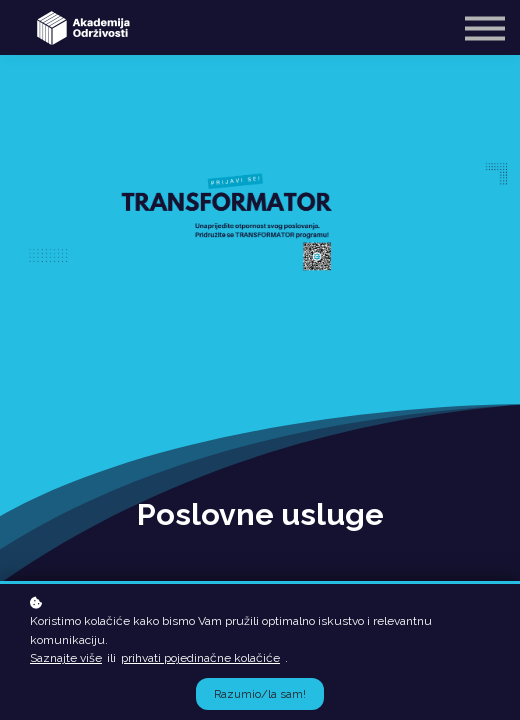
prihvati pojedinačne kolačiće (200, 658)
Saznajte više (66, 658)
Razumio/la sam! (260, 694)
